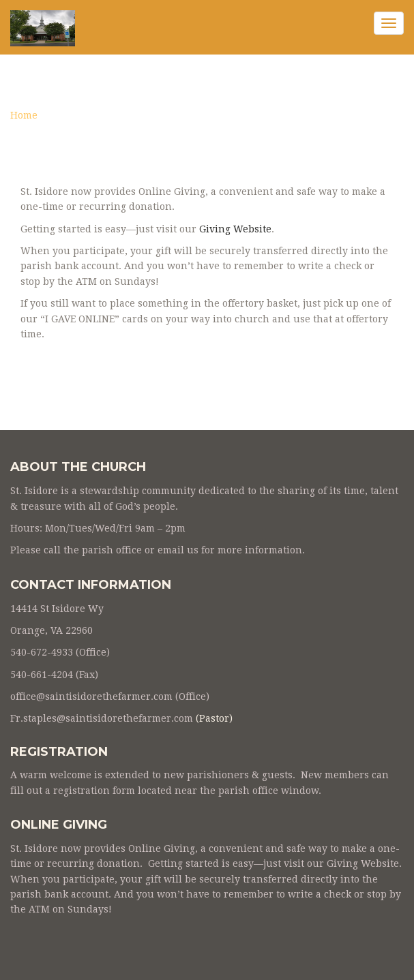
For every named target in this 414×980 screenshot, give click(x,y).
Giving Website (235, 229)
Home (24, 115)
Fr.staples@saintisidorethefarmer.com (102, 718)
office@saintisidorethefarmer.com (91, 696)
